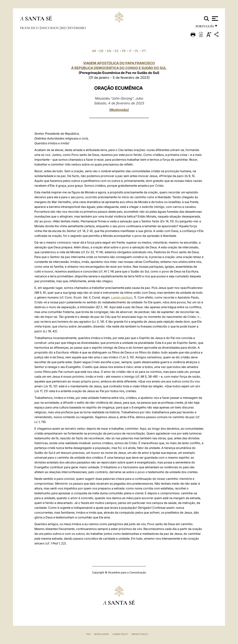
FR (124, 51)
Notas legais (101, 634)
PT (144, 51)
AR (94, 51)
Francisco (30, 28)
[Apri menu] (214, 19)
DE (102, 51)
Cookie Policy (120, 634)
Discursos (50, 28)
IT (130, 51)
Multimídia (119, 110)
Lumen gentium (122, 297)
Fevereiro (77, 28)
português (205, 27)
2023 (64, 28)
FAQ (88, 634)
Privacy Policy (140, 634)
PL (137, 51)
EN (109, 51)
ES (117, 51)
